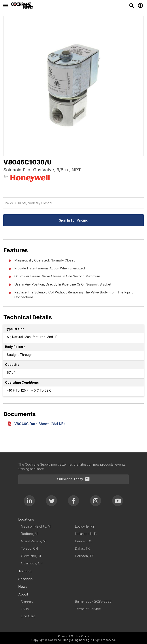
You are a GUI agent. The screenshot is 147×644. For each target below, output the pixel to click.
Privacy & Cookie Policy (73, 636)
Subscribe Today (73, 479)
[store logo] (23, 6)
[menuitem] (73, 519)
